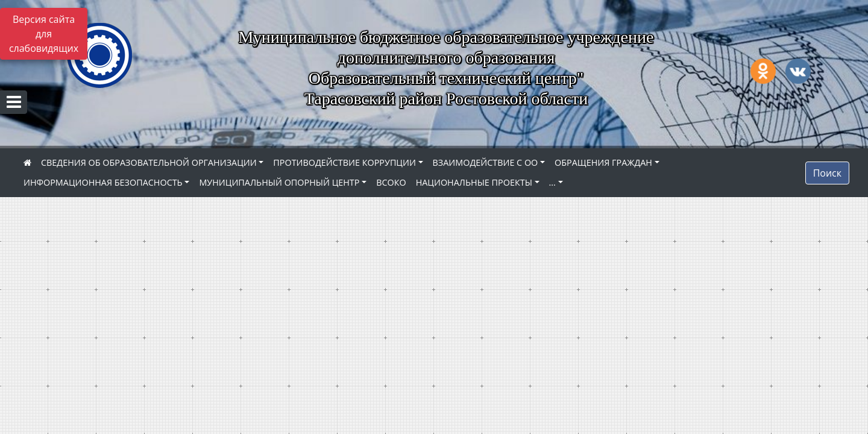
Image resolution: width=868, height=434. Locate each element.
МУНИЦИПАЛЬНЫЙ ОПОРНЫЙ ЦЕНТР (279, 182)
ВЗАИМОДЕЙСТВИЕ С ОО (486, 162)
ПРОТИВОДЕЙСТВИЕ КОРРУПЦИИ (344, 162)
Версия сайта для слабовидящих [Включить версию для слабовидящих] (44, 34)
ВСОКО (391, 182)
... (552, 182)
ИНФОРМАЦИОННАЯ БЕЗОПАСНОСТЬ (103, 182)
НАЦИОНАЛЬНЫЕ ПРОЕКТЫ (474, 182)
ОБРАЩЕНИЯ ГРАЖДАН (603, 162)
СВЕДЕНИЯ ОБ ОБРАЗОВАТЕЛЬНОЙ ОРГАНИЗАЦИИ (149, 162)
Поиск (827, 173)
